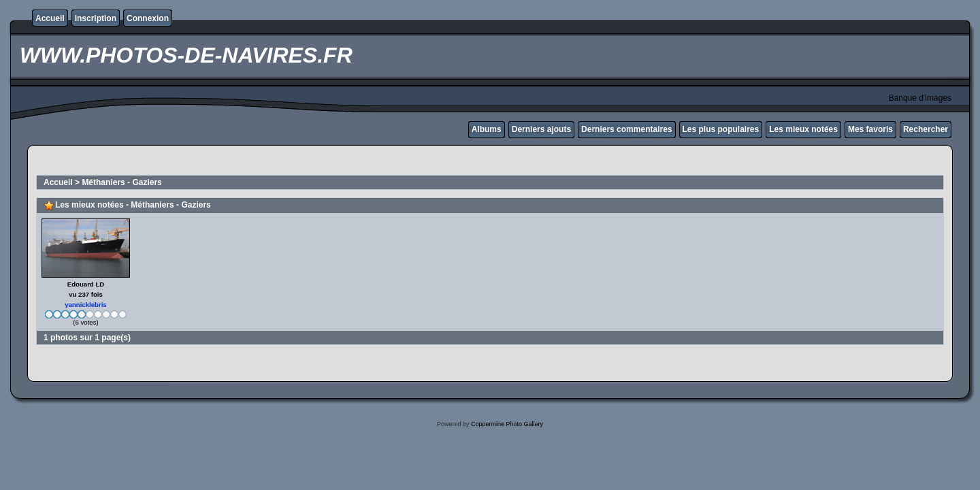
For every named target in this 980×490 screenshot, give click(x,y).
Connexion (148, 18)
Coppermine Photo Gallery (507, 424)
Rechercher (926, 129)
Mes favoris (870, 129)
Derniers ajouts (541, 129)
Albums (487, 129)
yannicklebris (85, 305)
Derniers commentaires (626, 129)
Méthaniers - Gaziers (121, 182)
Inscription (96, 18)
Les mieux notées (803, 129)
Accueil (50, 18)
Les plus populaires (721, 129)
